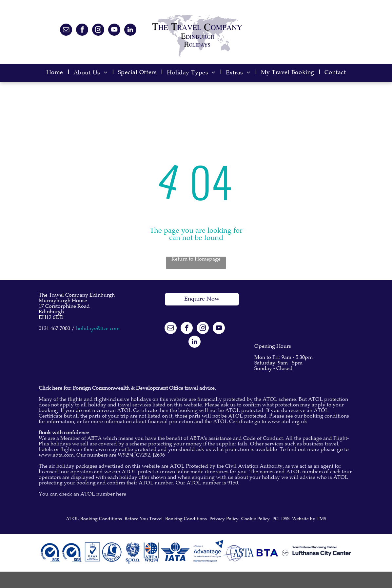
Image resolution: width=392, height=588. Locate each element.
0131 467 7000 (54, 329)
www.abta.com (56, 455)
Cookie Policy (255, 519)
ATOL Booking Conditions (94, 519)
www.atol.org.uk (287, 422)
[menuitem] (57, 73)
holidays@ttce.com (98, 329)
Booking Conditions (186, 519)
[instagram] (98, 30)
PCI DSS (281, 519)
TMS (321, 519)
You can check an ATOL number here (82, 494)
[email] (66, 30)
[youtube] (114, 30)
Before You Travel (144, 519)
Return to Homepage (196, 259)
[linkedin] (130, 30)
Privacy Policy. (225, 519)
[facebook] (82, 30)
